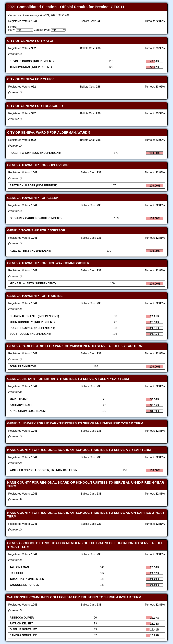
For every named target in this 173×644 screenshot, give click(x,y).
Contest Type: (42, 30)
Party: (12, 30)
